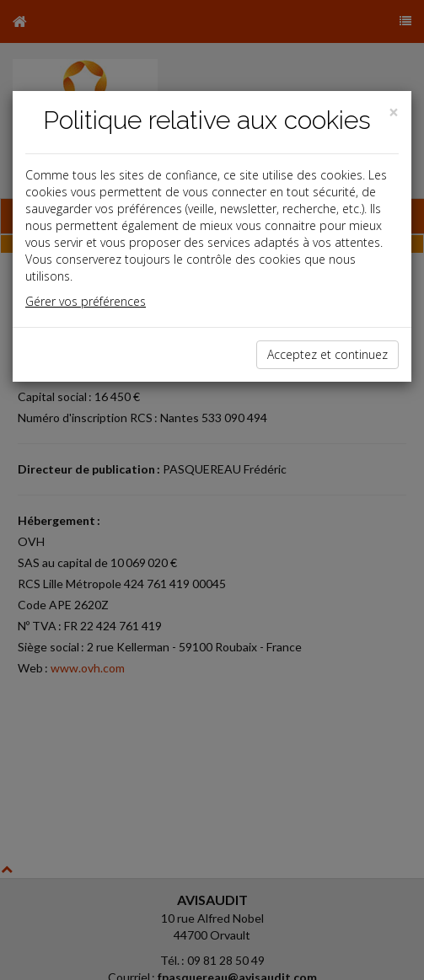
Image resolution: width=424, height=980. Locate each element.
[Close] (394, 112)
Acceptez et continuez (327, 354)
